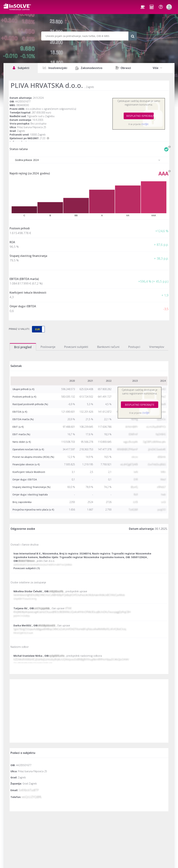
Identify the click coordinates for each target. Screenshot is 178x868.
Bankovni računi (108, 347)
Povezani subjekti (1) (27, 568)
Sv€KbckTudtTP (29, 790)
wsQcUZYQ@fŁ (32, 797)
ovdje (145, 124)
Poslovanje (48, 347)
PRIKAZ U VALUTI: (19, 329)
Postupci (134, 347)
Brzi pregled (23, 347)
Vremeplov (157, 347)
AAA (163, 173)
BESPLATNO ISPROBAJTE (140, 116)
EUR (37, 329)
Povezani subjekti (76, 347)
